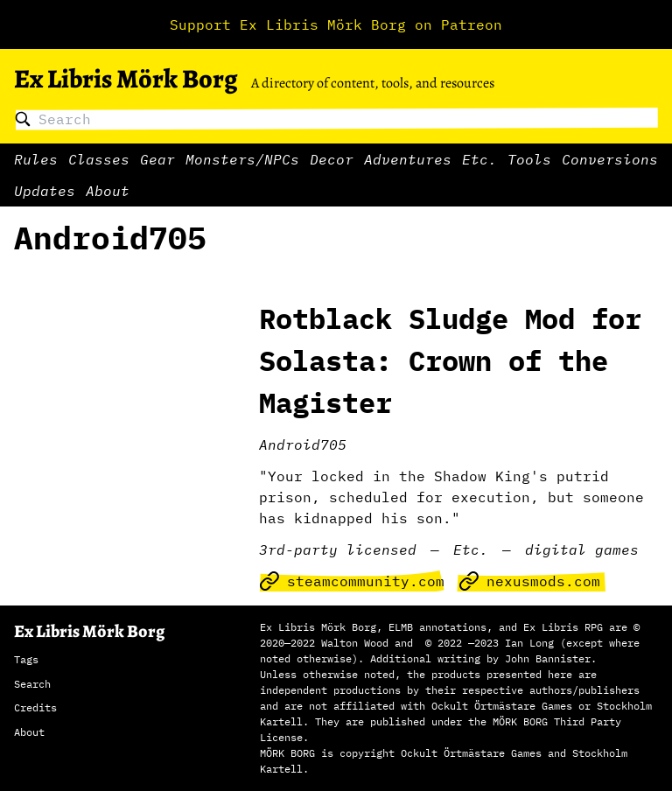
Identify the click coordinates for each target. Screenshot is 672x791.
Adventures (408, 159)
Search (32, 684)
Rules (36, 159)
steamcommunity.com (352, 581)
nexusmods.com (529, 581)
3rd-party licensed (338, 549)
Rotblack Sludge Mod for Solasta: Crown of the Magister (450, 360)
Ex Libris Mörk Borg (126, 79)
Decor (332, 159)
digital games (582, 549)
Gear (157, 159)
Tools (529, 159)
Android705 (303, 444)
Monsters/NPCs (242, 159)
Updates (45, 191)
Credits (35, 707)
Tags (26, 659)
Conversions (610, 159)
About (108, 191)
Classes (99, 159)
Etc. (479, 159)
